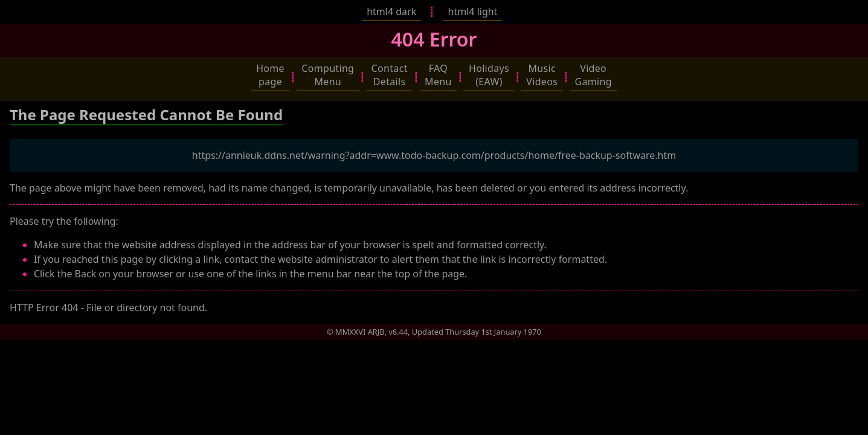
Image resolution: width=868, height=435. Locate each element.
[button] (270, 75)
